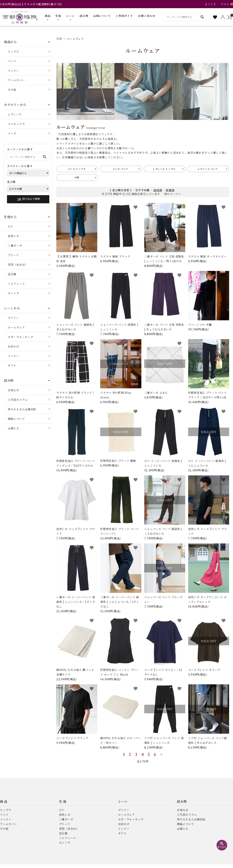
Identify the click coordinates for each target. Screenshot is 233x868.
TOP (59, 39)
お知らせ (13, 390)
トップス (13, 52)
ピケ (11, 226)
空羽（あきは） (18, 265)
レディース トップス (164, 169)
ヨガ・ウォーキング (20, 337)
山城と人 (13, 428)
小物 (77, 177)
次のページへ (172, 194)
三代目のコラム (18, 400)
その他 (12, 90)
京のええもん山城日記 (22, 409)
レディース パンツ (208, 169)
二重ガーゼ (15, 245)
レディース (15, 114)
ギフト (12, 365)
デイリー (13, 318)
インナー (13, 71)
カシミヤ (13, 293)
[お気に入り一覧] (215, 17)
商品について (16, 419)
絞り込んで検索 (29, 199)
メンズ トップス (77, 169)
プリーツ (13, 255)
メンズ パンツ (120, 169)
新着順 (170, 190)
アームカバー (16, 80)
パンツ (12, 61)
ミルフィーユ (16, 284)
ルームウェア (75, 39)
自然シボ (13, 236)
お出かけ (13, 346)
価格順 (158, 190)
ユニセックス (16, 124)
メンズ (12, 133)
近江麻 (12, 274)
